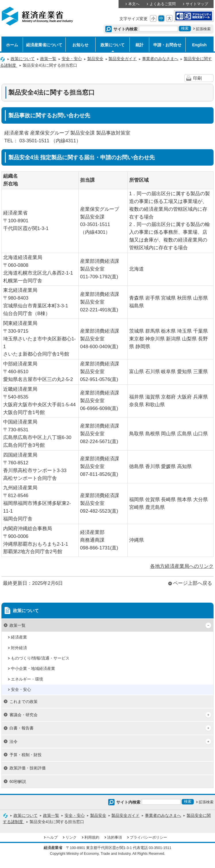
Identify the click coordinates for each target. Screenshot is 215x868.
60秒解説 (18, 781)
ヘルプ (52, 838)
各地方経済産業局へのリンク (182, 566)
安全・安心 (72, 59)
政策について (113, 45)
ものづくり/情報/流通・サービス (40, 658)
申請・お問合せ (167, 45)
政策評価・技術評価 (28, 768)
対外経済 (19, 648)
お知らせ (80, 45)
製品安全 (95, 59)
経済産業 (19, 637)
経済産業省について (44, 45)
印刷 (197, 78)
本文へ (134, 4)
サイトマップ (197, 4)
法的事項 (115, 838)
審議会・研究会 (24, 715)
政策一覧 (48, 59)
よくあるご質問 (163, 4)
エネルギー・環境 (27, 679)
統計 (140, 45)
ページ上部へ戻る (193, 583)
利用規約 (92, 838)
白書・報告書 (22, 728)
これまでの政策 (24, 702)
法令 (13, 741)
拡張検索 (203, 29)
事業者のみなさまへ (160, 59)
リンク (71, 838)
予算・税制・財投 (26, 755)
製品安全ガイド (123, 59)
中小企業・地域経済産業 (33, 668)
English (199, 45)
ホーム (12, 45)
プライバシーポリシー (148, 838)
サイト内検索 (126, 29)
